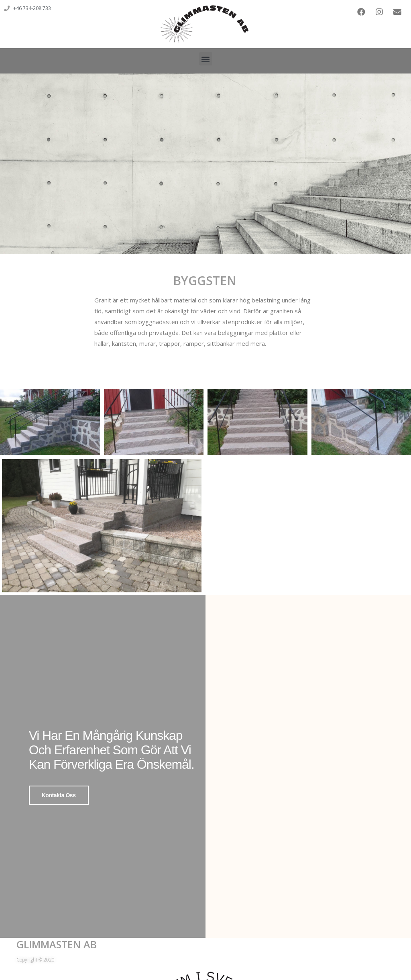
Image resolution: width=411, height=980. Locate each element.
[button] (206, 59)
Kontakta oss (59, 795)
